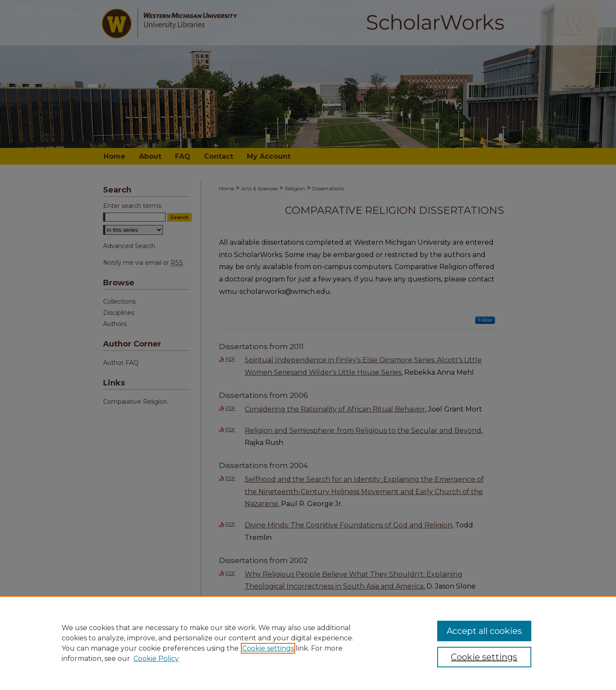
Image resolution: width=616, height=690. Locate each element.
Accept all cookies (484, 631)
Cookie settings (268, 648)
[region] (308, 643)
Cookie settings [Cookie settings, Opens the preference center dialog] (484, 657)
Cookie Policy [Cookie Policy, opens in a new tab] (156, 659)
